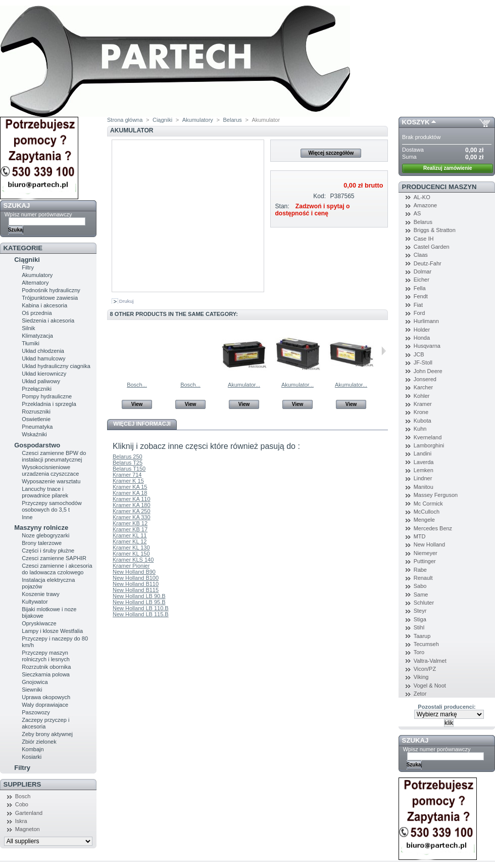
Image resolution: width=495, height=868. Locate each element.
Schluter (424, 603)
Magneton (28, 829)
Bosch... (137, 385)
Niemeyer (426, 553)
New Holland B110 (136, 584)
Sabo (420, 586)
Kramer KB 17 (130, 529)
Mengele (424, 520)
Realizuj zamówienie (448, 168)
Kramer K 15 (128, 481)
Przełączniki (37, 389)
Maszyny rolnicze (41, 528)
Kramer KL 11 (130, 535)
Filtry (28, 267)
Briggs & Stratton (435, 230)
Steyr (420, 611)
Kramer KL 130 (131, 547)
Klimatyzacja (37, 336)
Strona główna (125, 120)
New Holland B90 (134, 572)
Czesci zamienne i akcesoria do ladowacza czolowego (57, 569)
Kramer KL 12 (130, 541)
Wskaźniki (34, 434)
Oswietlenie (36, 419)
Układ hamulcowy (43, 358)
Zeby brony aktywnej (47, 734)
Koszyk (416, 122)
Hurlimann (426, 321)
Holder (422, 330)
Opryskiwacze (39, 623)
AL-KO (422, 197)
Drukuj (127, 301)
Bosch (23, 796)
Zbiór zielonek (39, 742)
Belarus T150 (129, 469)
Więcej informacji (142, 424)
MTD (420, 536)
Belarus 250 (128, 456)
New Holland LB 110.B (141, 608)
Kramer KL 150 (131, 554)
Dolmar (423, 271)
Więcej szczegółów (331, 153)
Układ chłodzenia (43, 351)
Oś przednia (37, 313)
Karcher (424, 387)
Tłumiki (31, 343)
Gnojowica (35, 682)
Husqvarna (427, 346)
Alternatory (35, 283)
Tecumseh (426, 644)
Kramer (423, 404)
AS (417, 213)
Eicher (422, 280)
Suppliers (22, 784)
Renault (423, 578)
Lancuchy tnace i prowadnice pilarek (45, 492)
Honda (422, 338)
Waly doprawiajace (45, 705)
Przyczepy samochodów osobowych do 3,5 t (52, 506)
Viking (421, 677)
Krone (421, 412)
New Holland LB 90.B (139, 596)
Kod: (319, 196)
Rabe (420, 570)
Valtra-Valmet (430, 661)
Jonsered (425, 379)
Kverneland (428, 437)
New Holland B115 (136, 590)
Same (421, 595)
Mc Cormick (428, 504)
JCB (419, 354)
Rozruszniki (36, 412)
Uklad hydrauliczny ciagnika (56, 366)
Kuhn (420, 429)
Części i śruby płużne (48, 551)
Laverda (424, 462)
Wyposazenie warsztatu (51, 481)
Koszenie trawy (41, 594)
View (137, 404)
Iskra (21, 821)
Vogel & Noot (430, 686)
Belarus (232, 120)
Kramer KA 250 (132, 511)
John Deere (428, 371)
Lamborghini (429, 445)
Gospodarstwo (37, 445)
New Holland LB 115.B (141, 614)
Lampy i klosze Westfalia (52, 631)
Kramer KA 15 (130, 487)
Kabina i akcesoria (44, 305)
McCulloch (427, 512)
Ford (419, 313)
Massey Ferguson (436, 495)
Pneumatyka (37, 427)
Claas (421, 255)
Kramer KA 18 (130, 493)
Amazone (425, 205)
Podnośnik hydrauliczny (51, 290)
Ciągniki (27, 260)
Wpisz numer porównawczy (38, 214)
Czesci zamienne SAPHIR (54, 558)
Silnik (28, 328)
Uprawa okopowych (46, 697)
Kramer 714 (127, 475)
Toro (419, 652)
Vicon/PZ (425, 669)
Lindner (423, 478)
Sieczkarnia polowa (46, 674)
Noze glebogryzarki (45, 535)
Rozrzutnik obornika (46, 667)
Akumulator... (244, 385)
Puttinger (425, 561)
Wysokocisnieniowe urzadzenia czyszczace (50, 470)
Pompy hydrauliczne (47, 396)
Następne (384, 351)
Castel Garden (432, 247)
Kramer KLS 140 (133, 560)
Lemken (424, 470)
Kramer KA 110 (132, 499)
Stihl (419, 627)
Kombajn (33, 749)
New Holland (429, 544)
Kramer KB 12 (130, 523)
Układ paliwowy (41, 381)
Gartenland (29, 813)
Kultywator (35, 602)
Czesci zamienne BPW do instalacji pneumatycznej (54, 456)
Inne (27, 517)
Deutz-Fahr (428, 263)
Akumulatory (37, 275)
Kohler (422, 396)
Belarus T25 (128, 463)
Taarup (422, 636)
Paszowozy (36, 712)
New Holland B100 (136, 578)
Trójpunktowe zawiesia (50, 298)
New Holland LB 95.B (139, 602)
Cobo (22, 804)
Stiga (420, 619)
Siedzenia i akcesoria (48, 321)
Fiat (418, 305)
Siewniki (32, 690)
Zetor (420, 694)
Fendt (421, 296)
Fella (420, 288)
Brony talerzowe (42, 543)
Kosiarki (32, 757)
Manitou (424, 487)
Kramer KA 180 (132, 505)
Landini (423, 453)
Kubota (423, 421)
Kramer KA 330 (132, 517)
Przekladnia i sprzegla (49, 404)
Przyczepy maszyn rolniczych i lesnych (46, 656)
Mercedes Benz (433, 528)
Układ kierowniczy (44, 374)
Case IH (424, 239)
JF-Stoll (423, 362)
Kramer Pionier (131, 566)
